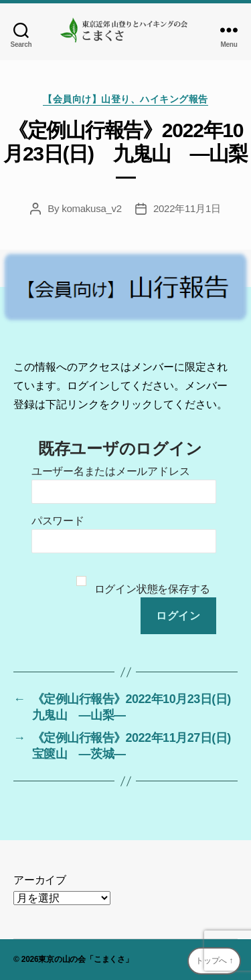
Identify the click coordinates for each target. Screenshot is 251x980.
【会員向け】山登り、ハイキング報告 (125, 99)
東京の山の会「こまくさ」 (85, 959)
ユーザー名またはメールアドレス (110, 471)
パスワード (58, 521)
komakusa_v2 (92, 208)
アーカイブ (40, 880)
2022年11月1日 (187, 208)
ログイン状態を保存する (152, 589)
